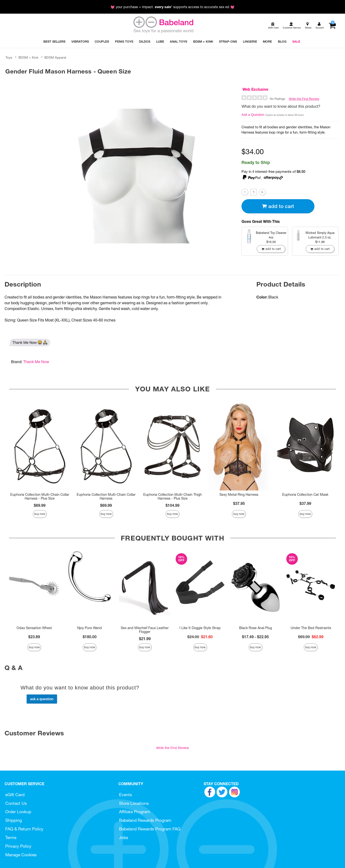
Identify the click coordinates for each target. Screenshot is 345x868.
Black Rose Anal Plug (256, 628)
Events (126, 795)
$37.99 (305, 503)
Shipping (14, 820)
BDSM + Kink (28, 57)
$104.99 (172, 505)
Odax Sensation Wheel (34, 628)
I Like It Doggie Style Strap (200, 628)
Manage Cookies (21, 855)
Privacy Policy (18, 846)
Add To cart (278, 206)
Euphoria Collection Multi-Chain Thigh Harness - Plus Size (172, 496)
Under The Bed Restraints (311, 628)
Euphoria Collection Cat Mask (305, 495)
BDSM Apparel (55, 57)
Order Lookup (18, 812)
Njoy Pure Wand (89, 628)
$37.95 (239, 503)
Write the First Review (304, 99)
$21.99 (145, 639)
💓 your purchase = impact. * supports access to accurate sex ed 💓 (172, 7)
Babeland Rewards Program (145, 820)
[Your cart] (332, 26)
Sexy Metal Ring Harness (239, 495)
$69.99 (40, 505)
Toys (9, 57)
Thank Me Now (36, 362)
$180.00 (90, 637)
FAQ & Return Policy (24, 829)
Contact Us (16, 803)
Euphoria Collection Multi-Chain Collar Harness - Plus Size (40, 496)
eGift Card (15, 795)
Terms (11, 837)
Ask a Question (253, 115)
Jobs (124, 837)
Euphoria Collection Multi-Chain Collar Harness (106, 496)
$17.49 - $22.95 (255, 637)
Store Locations (134, 803)
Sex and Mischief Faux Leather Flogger (145, 630)
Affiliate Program (135, 812)
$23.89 (34, 637)
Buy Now (40, 514)
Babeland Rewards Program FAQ (150, 829)
